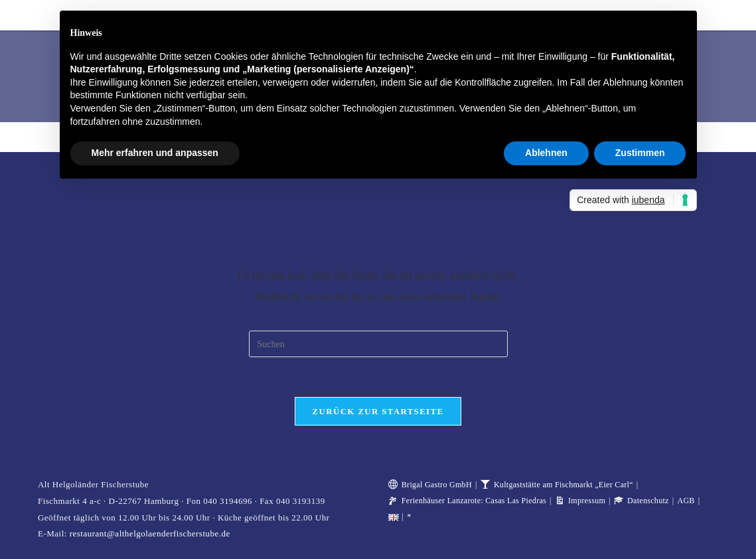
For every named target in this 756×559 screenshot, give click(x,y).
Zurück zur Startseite (378, 411)
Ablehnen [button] (546, 153)
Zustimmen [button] (640, 153)
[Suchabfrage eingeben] (378, 344)
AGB (686, 501)
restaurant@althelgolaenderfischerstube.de (150, 533)
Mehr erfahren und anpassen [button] (155, 153)
